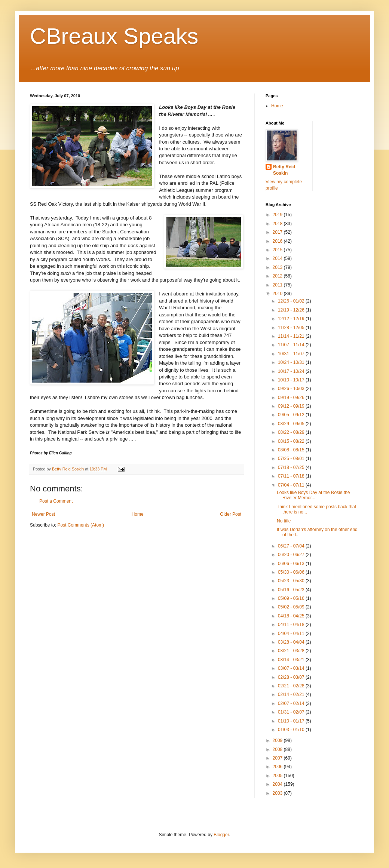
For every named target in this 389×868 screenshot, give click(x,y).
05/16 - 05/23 (292, 590)
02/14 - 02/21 (292, 694)
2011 (278, 285)
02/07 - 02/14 (292, 703)
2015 (278, 250)
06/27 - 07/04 (292, 546)
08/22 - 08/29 (292, 432)
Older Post (231, 514)
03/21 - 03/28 (292, 651)
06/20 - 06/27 (292, 555)
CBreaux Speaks (114, 36)
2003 (278, 793)
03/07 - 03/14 (292, 668)
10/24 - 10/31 (292, 362)
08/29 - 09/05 (292, 424)
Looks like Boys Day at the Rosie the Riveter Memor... (313, 495)
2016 (278, 241)
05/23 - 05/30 (292, 581)
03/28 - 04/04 (292, 642)
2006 (278, 767)
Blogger (221, 835)
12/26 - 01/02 (292, 301)
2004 (278, 784)
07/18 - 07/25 (292, 467)
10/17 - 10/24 (292, 371)
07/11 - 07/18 (292, 476)
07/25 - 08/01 (292, 458)
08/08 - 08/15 (292, 450)
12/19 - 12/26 (292, 310)
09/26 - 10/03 (292, 389)
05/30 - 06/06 (292, 572)
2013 (278, 267)
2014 (278, 258)
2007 (278, 758)
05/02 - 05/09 (292, 607)
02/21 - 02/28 (292, 686)
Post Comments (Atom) (81, 525)
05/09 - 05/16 (292, 598)
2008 (278, 749)
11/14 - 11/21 (292, 336)
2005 (278, 776)
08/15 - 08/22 (292, 441)
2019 (278, 215)
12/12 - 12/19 (292, 319)
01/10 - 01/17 (292, 721)
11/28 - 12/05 (292, 328)
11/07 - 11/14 (292, 345)
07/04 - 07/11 (292, 485)
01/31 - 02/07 (292, 712)
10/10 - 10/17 (292, 380)
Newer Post (43, 514)
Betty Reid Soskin (284, 170)
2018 (278, 224)
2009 (278, 740)
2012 (278, 276)
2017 (278, 232)
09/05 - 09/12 (292, 415)
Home (138, 514)
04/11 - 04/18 (292, 625)
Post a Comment (56, 501)
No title (284, 521)
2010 (278, 294)
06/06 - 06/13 (292, 564)
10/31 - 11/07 (292, 354)
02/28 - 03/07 (292, 677)
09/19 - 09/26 (292, 398)
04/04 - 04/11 (292, 634)
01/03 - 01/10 (292, 730)
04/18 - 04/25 (292, 616)
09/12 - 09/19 (292, 406)
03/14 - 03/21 (292, 660)
